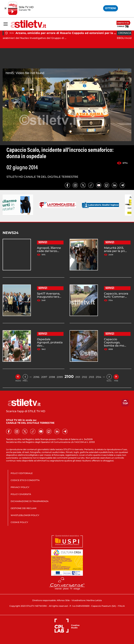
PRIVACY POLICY (20, 487)
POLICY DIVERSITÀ (21, 494)
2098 (52, 377)
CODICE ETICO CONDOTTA (25, 480)
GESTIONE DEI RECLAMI (24, 508)
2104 (98, 377)
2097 (44, 377)
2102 (84, 377)
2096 (36, 377)
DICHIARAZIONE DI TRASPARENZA (30, 501)
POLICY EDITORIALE (22, 473)
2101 (78, 377)
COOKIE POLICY (19, 522)
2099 (60, 377)
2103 (91, 377)
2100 (69, 377)
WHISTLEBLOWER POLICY (25, 515)
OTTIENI (111, 8)
